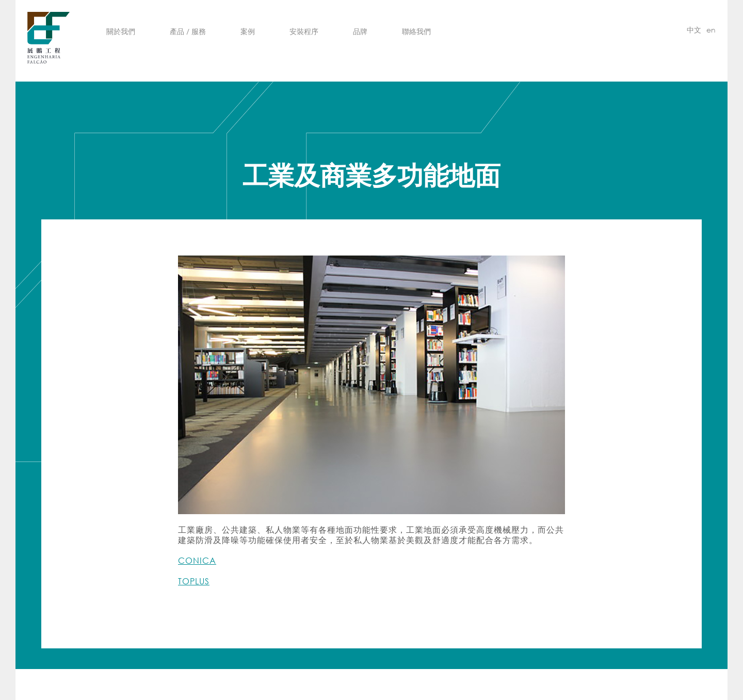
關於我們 (121, 31)
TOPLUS (194, 581)
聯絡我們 (416, 31)
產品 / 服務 (188, 31)
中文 (694, 30)
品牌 (360, 31)
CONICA (197, 560)
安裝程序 (304, 31)
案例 (248, 31)
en (711, 30)
